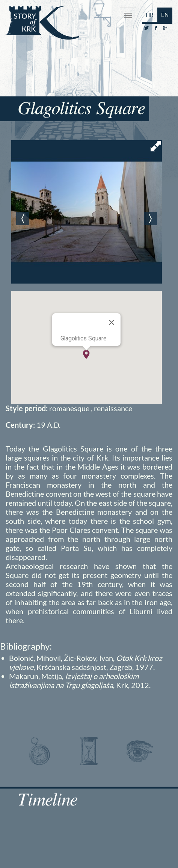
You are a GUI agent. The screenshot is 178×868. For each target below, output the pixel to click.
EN (165, 15)
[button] (86, 354)
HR (150, 15)
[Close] (112, 322)
